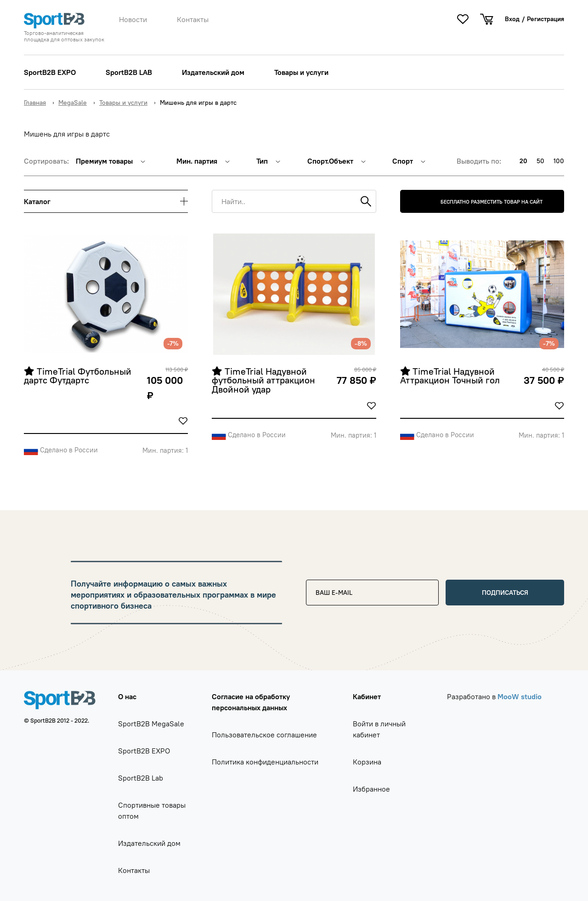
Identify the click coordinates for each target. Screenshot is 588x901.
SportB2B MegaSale (151, 724)
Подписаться (505, 593)
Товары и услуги (301, 72)
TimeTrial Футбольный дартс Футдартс (79, 376)
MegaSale (73, 103)
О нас (127, 696)
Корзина (367, 762)
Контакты (193, 19)
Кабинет (367, 696)
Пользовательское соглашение (264, 735)
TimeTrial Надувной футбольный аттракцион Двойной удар (265, 381)
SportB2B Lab (141, 778)
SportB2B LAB (129, 72)
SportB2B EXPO (50, 72)
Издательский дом (213, 72)
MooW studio (520, 696)
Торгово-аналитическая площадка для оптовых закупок (64, 36)
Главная (35, 103)
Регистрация (546, 19)
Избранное (371, 789)
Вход (512, 19)
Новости (133, 19)
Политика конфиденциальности (265, 762)
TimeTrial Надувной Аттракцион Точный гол (450, 376)
